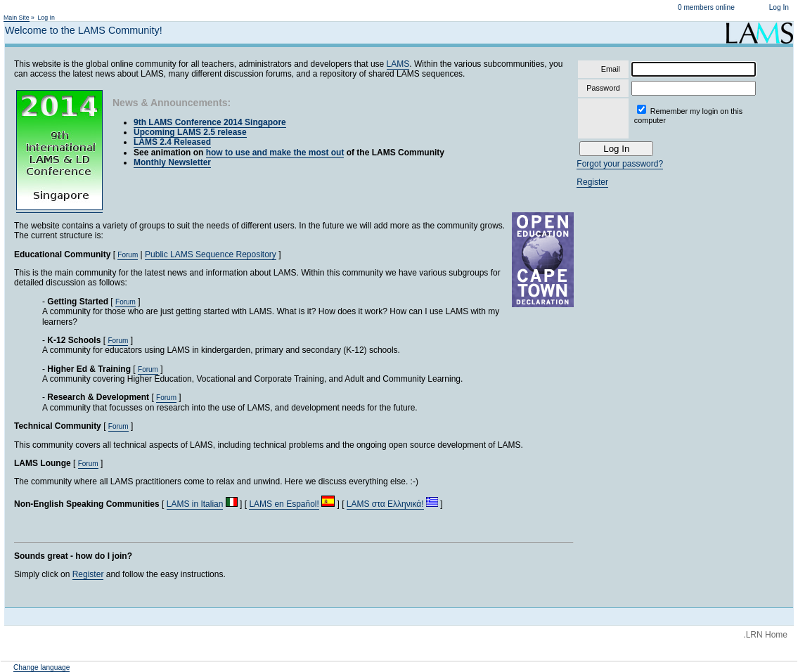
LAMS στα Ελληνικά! (385, 504)
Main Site (17, 18)
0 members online (706, 7)
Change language (41, 667)
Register (88, 574)
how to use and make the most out (275, 153)
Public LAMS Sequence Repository (211, 254)
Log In (779, 7)
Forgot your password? (620, 164)
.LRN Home (765, 635)
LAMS (398, 64)
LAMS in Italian (195, 504)
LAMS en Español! (284, 504)
